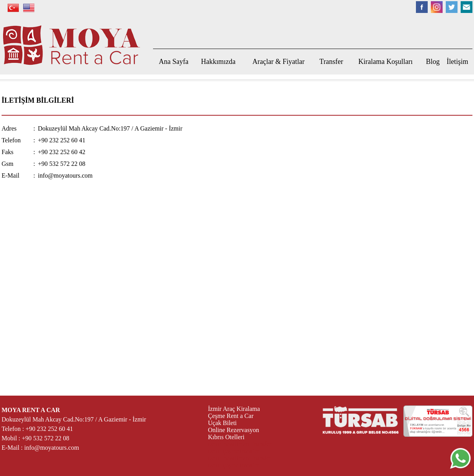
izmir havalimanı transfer (240, 444)
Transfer (331, 62)
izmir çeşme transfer (234, 451)
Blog (433, 62)
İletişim (457, 62)
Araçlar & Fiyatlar (278, 62)
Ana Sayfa (174, 62)
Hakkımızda (218, 62)
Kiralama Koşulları (385, 62)
